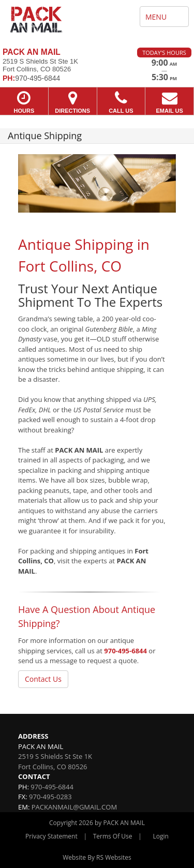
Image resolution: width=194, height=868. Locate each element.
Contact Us (43, 679)
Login (161, 836)
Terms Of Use (113, 836)
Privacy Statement (51, 836)
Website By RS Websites (97, 857)
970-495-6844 (125, 651)
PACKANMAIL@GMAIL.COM (74, 807)
